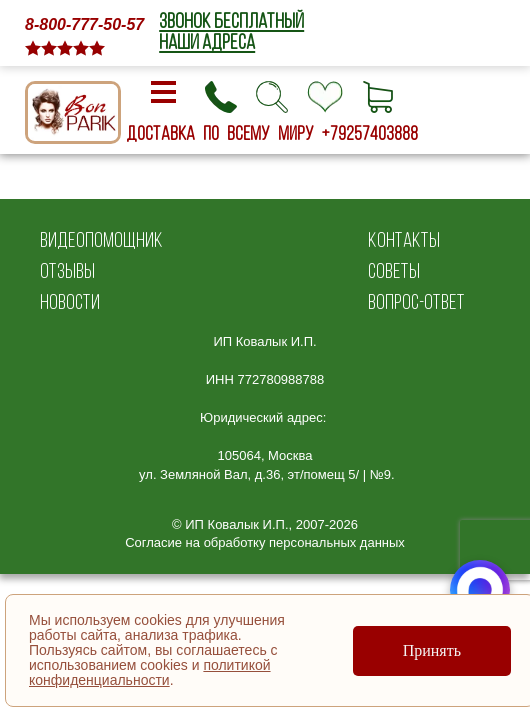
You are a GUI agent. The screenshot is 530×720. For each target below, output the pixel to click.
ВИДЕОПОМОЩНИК (101, 239)
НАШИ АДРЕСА (207, 41)
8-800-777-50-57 (84, 24)
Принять (432, 650)
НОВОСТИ (70, 301)
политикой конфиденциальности (150, 672)
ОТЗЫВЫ (67, 270)
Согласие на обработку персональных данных (265, 542)
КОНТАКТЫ (404, 239)
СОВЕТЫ (394, 270)
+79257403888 (370, 133)
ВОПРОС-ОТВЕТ (416, 301)
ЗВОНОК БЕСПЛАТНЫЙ (231, 20)
